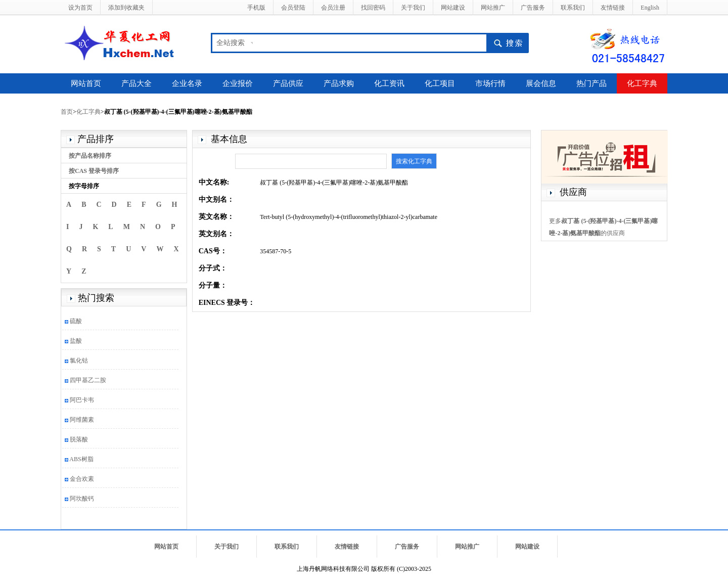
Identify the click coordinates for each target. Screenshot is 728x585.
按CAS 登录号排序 (94, 171)
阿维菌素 (82, 420)
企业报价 (238, 83)
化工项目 (440, 83)
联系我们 (573, 8)
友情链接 (613, 8)
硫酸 (76, 321)
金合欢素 (82, 479)
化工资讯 (389, 83)
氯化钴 (79, 361)
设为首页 (80, 8)
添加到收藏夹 (126, 8)
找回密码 (373, 8)
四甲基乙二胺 (88, 380)
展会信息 (541, 83)
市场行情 (490, 83)
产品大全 (136, 83)
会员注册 (333, 8)
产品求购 (339, 83)
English (650, 8)
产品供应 (288, 83)
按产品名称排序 (90, 156)
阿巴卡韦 (82, 400)
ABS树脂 (81, 459)
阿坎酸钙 (82, 499)
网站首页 (86, 83)
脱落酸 (79, 439)
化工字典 (642, 83)
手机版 (256, 8)
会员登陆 (293, 8)
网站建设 (453, 8)
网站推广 (493, 8)
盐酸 (76, 341)
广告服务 (533, 8)
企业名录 (187, 83)
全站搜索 (231, 43)
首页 (67, 112)
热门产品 (591, 83)
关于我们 (413, 8)
